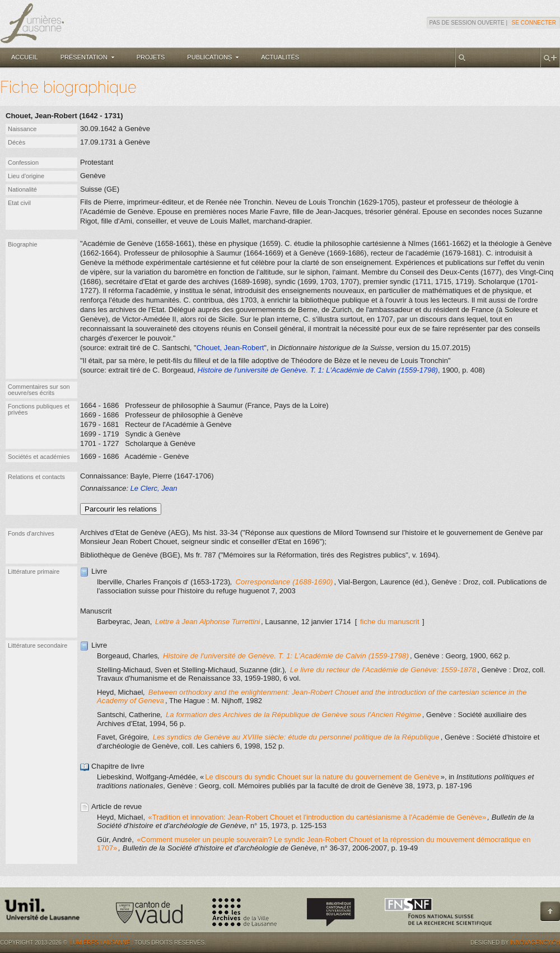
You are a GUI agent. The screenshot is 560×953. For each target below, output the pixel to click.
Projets (151, 57)
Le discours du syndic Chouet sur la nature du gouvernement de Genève (322, 777)
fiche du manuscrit (390, 622)
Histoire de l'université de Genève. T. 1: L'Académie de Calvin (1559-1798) (286, 656)
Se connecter (534, 23)
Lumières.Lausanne (100, 943)
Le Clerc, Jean (154, 488)
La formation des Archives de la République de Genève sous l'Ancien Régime (293, 715)
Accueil (25, 57)
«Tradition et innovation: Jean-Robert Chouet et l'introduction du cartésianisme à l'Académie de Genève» (318, 817)
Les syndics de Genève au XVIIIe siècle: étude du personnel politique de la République (296, 737)
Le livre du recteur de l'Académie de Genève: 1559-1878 (383, 670)
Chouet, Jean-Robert (230, 348)
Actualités (280, 57)
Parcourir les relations (121, 509)
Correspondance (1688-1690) (284, 582)
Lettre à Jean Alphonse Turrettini (207, 622)
